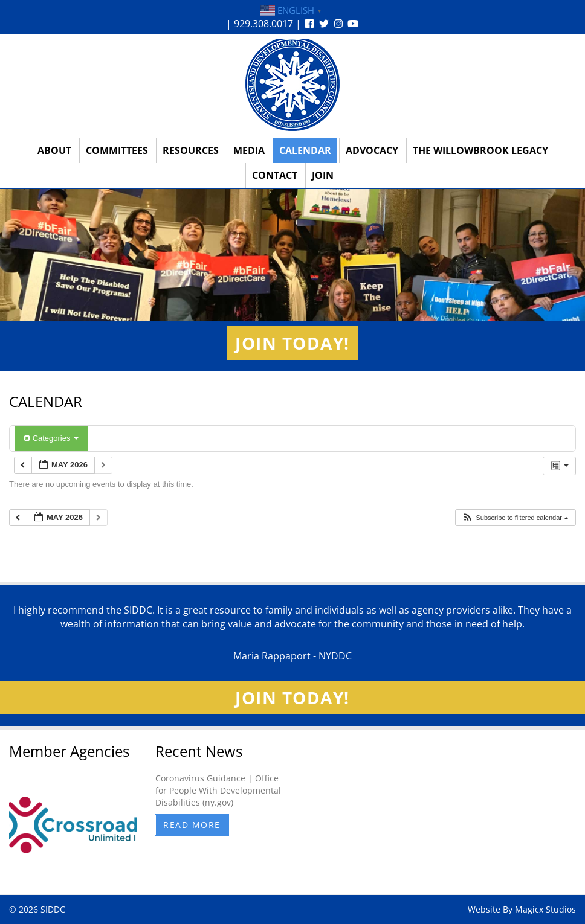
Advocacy (372, 150)
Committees (117, 150)
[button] (515, 518)
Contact (275, 175)
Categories (51, 438)
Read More (192, 825)
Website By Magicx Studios (522, 909)
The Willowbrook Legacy (480, 150)
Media (249, 150)
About (54, 150)
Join (323, 175)
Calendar (305, 150)
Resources (191, 150)
